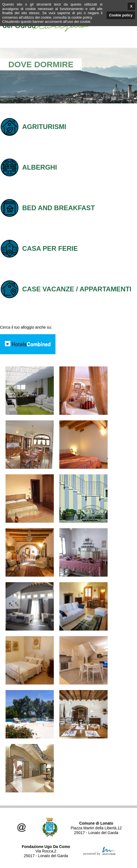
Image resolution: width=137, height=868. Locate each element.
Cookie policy (121, 15)
